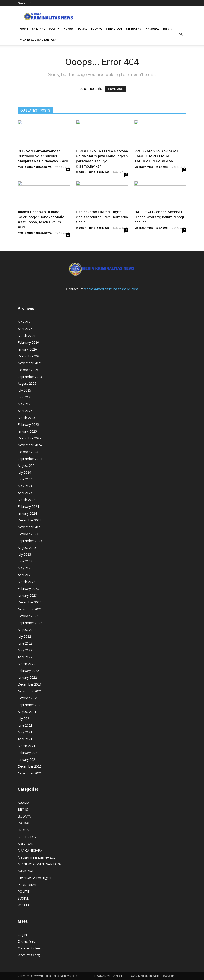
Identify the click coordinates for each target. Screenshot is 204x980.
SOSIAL (82, 29)
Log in (22, 935)
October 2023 (28, 534)
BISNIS (168, 29)
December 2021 (30, 684)
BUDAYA (96, 29)
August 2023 (27, 548)
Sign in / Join (25, 3)
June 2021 (25, 725)
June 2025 (25, 397)
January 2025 (27, 431)
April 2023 (25, 575)
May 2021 (25, 732)
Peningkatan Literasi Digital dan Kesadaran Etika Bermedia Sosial (102, 217)
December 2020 (30, 766)
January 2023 (27, 595)
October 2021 (28, 698)
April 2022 (25, 657)
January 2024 (27, 513)
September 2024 (30, 459)
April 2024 (25, 493)
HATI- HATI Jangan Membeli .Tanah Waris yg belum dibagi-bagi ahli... (160, 217)
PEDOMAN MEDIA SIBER (108, 976)
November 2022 (30, 609)
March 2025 (27, 418)
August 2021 (27, 712)
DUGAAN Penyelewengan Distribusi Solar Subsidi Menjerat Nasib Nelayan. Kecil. (43, 156)
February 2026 (28, 342)
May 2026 (25, 322)
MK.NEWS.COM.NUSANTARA (38, 40)
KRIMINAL (38, 29)
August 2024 (27, 465)
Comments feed (30, 948)
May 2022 (25, 650)
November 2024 (30, 445)
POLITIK (54, 29)
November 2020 (30, 773)
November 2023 (30, 527)
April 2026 (25, 329)
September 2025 (30, 377)
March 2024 (27, 500)
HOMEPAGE (116, 89)
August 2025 (27, 383)
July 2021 (24, 718)
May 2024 (25, 486)
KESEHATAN (134, 29)
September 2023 (30, 541)
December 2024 (30, 438)
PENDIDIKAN (114, 29)
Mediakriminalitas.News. (35, 167)
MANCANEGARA (30, 850)
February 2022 (28, 671)
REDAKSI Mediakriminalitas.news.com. (151, 976)
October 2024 (28, 452)
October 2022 (28, 616)
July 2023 (24, 554)
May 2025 (25, 404)
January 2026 (27, 349)
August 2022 (27, 630)
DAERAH (24, 823)
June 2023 (25, 561)
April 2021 (25, 739)
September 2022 (30, 623)
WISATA (24, 905)
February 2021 (28, 753)
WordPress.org (29, 955)
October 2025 (28, 370)
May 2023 (25, 568)
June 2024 (25, 479)
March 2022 (27, 664)
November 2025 (30, 363)
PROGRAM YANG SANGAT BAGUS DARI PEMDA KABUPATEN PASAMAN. (156, 156)
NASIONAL (152, 29)
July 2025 (24, 390)
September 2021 (30, 705)
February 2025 (28, 424)
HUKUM (68, 29)
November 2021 (30, 691)
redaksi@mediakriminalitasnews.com (111, 289)
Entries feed (27, 941)
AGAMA (23, 803)
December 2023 (30, 520)
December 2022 (30, 602)
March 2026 (27, 336)
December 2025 (30, 356)
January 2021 (27, 759)
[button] (181, 34)
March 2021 (27, 746)
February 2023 (28, 589)
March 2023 (27, 582)
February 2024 (28, 507)
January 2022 (27, 677)
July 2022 (24, 636)
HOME (24, 29)
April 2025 (25, 411)
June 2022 (25, 643)
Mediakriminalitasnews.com (38, 857)
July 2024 (24, 472)
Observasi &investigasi (34, 878)
